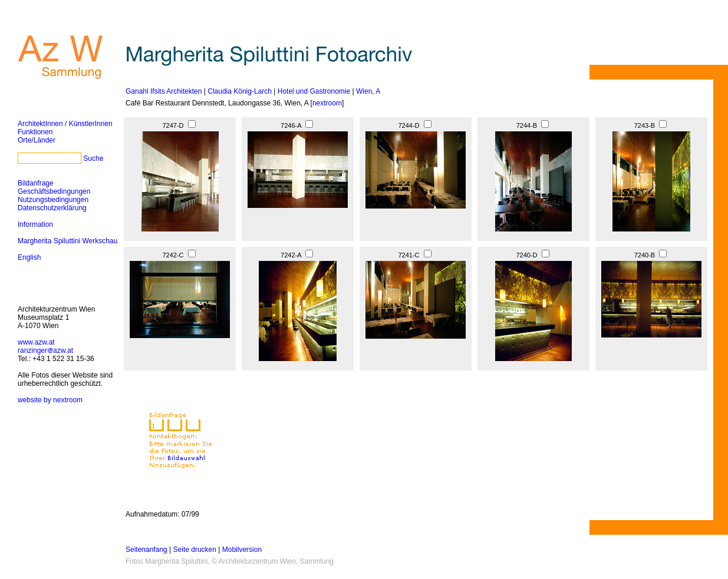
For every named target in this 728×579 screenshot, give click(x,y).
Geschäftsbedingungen (54, 191)
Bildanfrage (36, 183)
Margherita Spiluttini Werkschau (67, 241)
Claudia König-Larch (240, 91)
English (29, 257)
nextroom (327, 103)
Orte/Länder (37, 140)
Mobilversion (242, 550)
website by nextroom (50, 400)
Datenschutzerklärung (52, 208)
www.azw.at (36, 342)
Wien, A (368, 91)
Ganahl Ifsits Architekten (164, 91)
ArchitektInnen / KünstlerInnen (65, 124)
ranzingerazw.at (45, 350)
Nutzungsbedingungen (53, 200)
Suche (93, 158)
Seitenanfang (146, 550)
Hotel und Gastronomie (314, 91)
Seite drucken (195, 550)
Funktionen (35, 132)
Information (35, 224)
